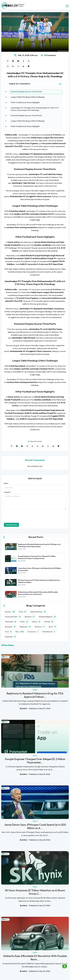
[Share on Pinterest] (8, 61)
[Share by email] (18, 61)
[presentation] (22, 516)
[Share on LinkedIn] (13, 66)
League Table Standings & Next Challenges (28, 97)
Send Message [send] (11, 525)
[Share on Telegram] (13, 61)
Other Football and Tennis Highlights (25, 102)
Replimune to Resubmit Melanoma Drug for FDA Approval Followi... (35, 695)
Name (6, 483)
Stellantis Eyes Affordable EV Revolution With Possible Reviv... (35, 958)
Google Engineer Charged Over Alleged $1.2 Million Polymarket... (35, 761)
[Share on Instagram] (8, 66)
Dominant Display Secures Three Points (26, 92)
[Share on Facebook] (23, 61)
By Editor (24, 708)
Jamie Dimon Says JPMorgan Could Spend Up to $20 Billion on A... (35, 826)
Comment (7, 492)
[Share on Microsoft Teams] (29, 66)
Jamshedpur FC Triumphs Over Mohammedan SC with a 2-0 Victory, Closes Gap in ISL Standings (35, 109)
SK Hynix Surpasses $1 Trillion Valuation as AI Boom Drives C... (35, 892)
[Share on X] (29, 61)
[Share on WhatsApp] (18, 66)
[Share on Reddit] (23, 66)
